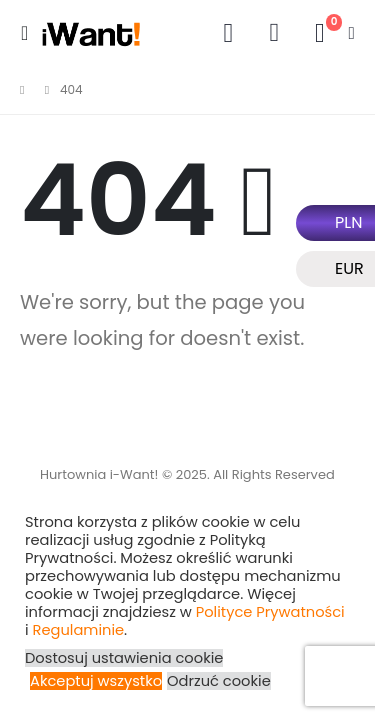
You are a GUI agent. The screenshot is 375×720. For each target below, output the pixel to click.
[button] (30, 33)
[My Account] (228, 33)
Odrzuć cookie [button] (219, 681)
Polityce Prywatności (270, 612)
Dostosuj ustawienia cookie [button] (124, 658)
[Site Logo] (91, 33)
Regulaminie (79, 630)
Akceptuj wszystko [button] (96, 681)
